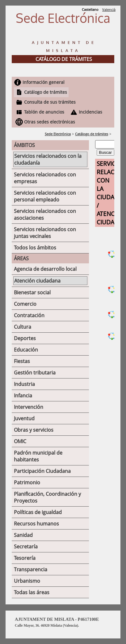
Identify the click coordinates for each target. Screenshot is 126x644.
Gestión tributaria (35, 373)
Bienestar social (32, 292)
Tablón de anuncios (44, 112)
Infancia (23, 395)
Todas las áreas (32, 592)
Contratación (29, 315)
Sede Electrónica (58, 134)
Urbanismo (27, 581)
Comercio (25, 304)
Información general (44, 82)
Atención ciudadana (37, 281)
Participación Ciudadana (42, 471)
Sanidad (23, 535)
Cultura (23, 327)
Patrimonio (27, 482)
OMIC (20, 441)
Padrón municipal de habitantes (38, 456)
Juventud (24, 418)
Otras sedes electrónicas (50, 122)
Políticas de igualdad (38, 512)
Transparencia (31, 569)
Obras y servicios (34, 430)
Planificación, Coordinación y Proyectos (47, 497)
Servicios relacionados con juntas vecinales (45, 233)
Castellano (90, 9)
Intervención (29, 407)
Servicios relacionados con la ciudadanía (48, 159)
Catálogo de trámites (46, 92)
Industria (24, 384)
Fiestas (22, 361)
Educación (26, 350)
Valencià (109, 9)
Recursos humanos (36, 524)
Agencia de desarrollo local (45, 269)
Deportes (25, 338)
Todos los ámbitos (35, 248)
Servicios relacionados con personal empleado (45, 196)
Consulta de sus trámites (50, 102)
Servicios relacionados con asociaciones (45, 214)
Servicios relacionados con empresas (45, 178)
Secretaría (26, 547)
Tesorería (25, 558)
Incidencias (90, 112)
